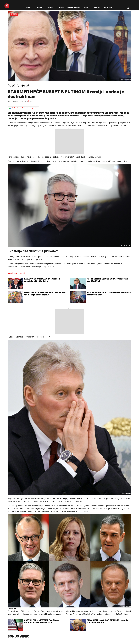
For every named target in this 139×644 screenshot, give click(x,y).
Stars (50, 8)
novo (28, 8)
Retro (61, 8)
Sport (97, 8)
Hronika (108, 8)
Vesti (39, 8)
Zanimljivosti (74, 8)
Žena (86, 8)
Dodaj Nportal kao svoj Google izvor (23, 108)
